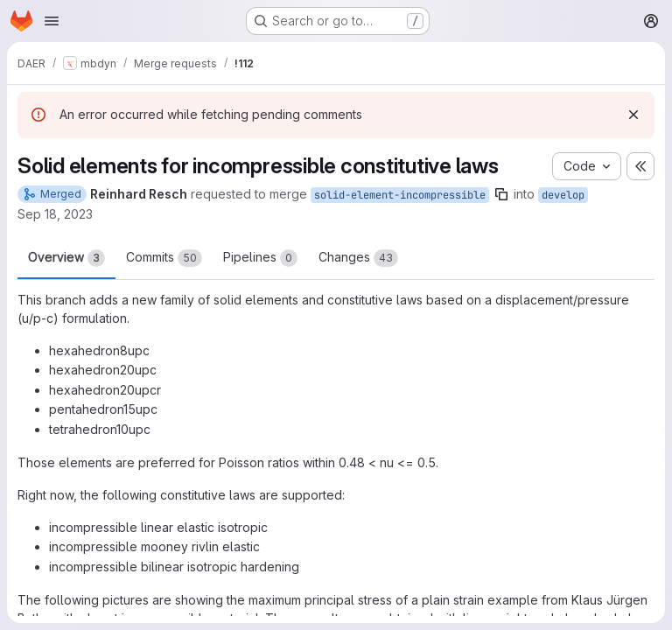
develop (563, 195)
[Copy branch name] (501, 194)
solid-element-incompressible (400, 195)
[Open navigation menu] (52, 21)
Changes (358, 258)
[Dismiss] (633, 115)
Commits (164, 258)
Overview (66, 258)
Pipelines (260, 258)
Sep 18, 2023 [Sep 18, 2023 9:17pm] (55, 214)
